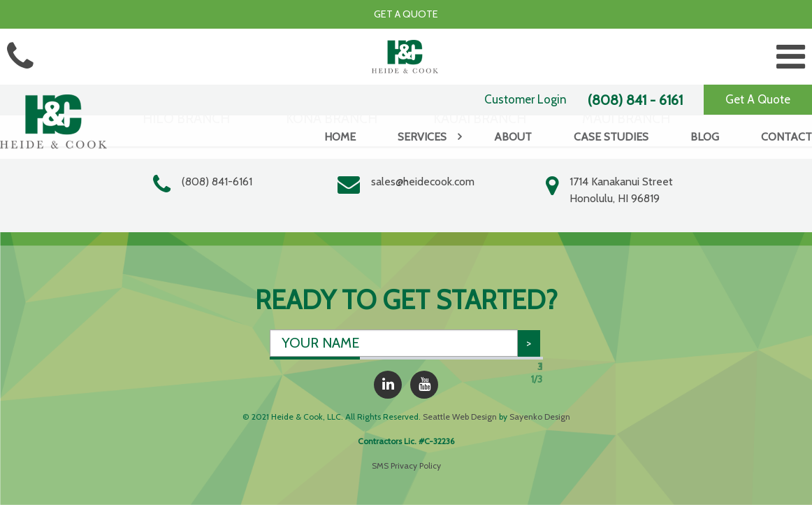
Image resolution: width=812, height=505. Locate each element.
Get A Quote (758, 99)
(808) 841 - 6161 (635, 100)
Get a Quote (406, 14)
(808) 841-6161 (217, 182)
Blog (705, 137)
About (513, 137)
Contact (786, 137)
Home (340, 137)
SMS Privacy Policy (406, 465)
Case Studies (611, 137)
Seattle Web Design (460, 417)
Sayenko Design (540, 417)
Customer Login (525, 99)
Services (422, 137)
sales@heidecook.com (423, 182)
